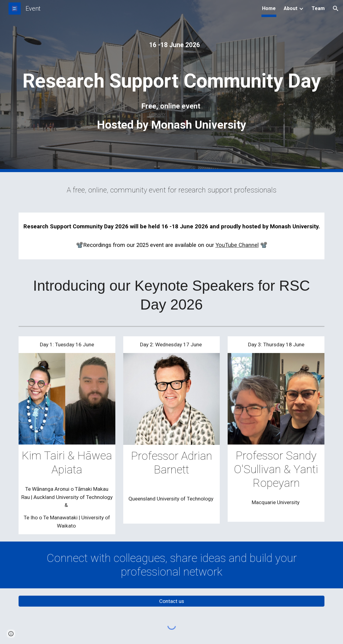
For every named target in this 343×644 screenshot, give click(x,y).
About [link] (290, 8)
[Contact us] (171, 601)
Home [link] (269, 8)
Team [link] (318, 8)
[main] (171, 48)
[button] (336, 9)
